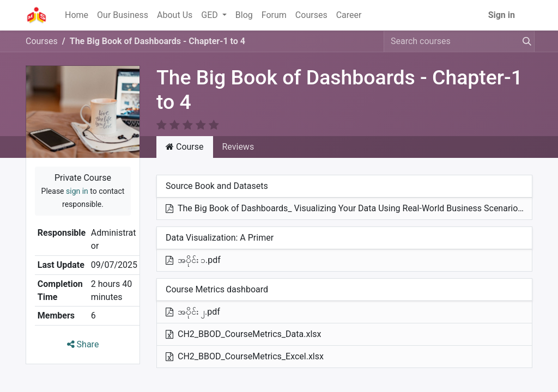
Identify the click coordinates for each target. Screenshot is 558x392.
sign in (77, 191)
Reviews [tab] (238, 147)
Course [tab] (185, 147)
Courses (42, 41)
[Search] (525, 41)
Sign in (502, 15)
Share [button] (83, 344)
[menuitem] (77, 15)
